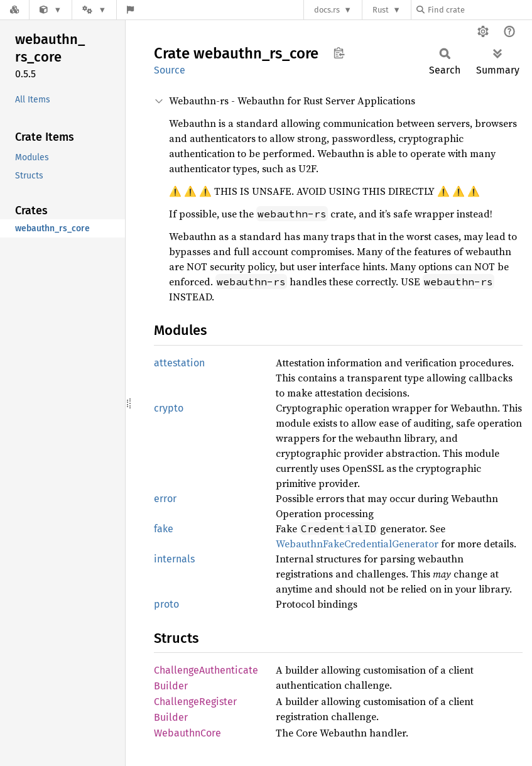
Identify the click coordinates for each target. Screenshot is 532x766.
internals (174, 559)
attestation (179, 363)
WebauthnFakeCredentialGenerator (357, 544)
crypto (169, 408)
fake (164, 529)
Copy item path (339, 53)
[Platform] (94, 10)
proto (166, 604)
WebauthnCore (187, 733)
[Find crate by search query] (479, 10)
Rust (381, 10)
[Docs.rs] (14, 10)
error (165, 499)
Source (170, 70)
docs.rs (327, 10)
